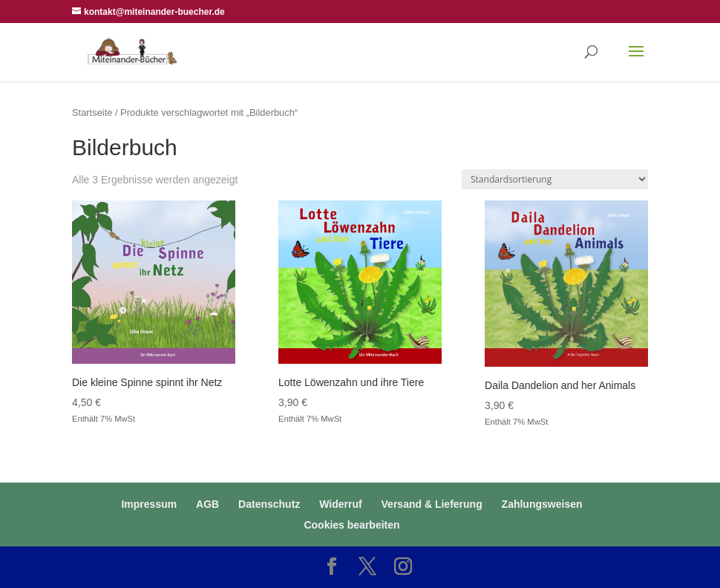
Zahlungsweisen (542, 504)
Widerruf (340, 504)
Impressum (149, 504)
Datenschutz (269, 504)
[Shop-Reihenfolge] (555, 179)
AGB (207, 504)
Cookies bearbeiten (351, 525)
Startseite (92, 112)
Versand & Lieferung (432, 504)
